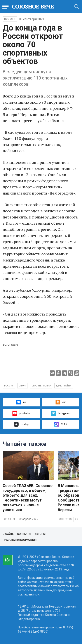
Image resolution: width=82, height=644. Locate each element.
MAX (61, 424)
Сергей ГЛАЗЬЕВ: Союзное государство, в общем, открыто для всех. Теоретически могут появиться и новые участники (28, 498)
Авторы (40, 534)
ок (61, 402)
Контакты (24, 534)
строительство (41, 386)
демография (64, 386)
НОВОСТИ (10, 19)
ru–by (21, 424)
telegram (61, 413)
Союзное (10, 519)
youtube (21, 413)
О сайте (8, 534)
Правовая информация (20, 540)
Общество (66, 519)
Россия (9, 386)
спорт (23, 386)
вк (21, 402)
